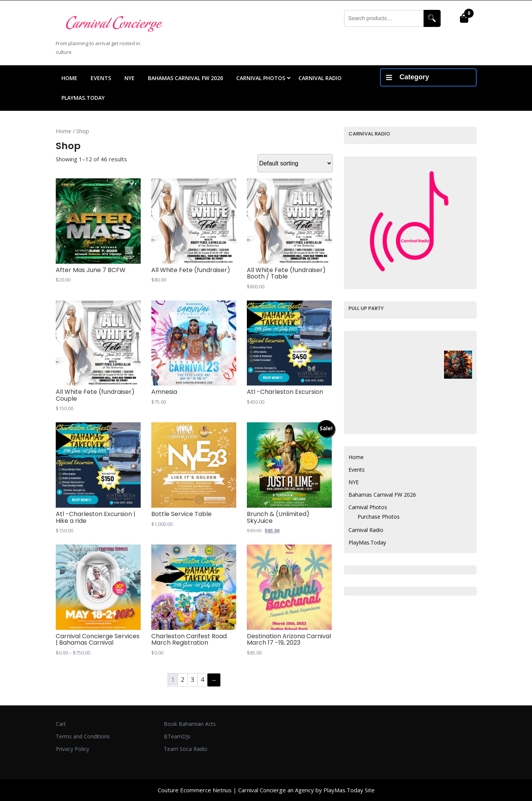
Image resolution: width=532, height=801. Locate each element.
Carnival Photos (261, 78)
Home (69, 78)
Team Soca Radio (186, 749)
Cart (61, 724)
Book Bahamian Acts (190, 724)
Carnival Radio (320, 78)
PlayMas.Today (83, 98)
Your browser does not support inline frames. (394, 177)
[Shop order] (295, 163)
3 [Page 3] (192, 680)
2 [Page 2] (183, 680)
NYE (129, 78)
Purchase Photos (379, 517)
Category (408, 77)
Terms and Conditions (83, 736)
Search (432, 18)
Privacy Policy (72, 749)
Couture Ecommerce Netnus (195, 790)
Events (101, 78)
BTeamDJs (177, 736)
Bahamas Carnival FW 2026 (185, 78)
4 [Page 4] (202, 680)
